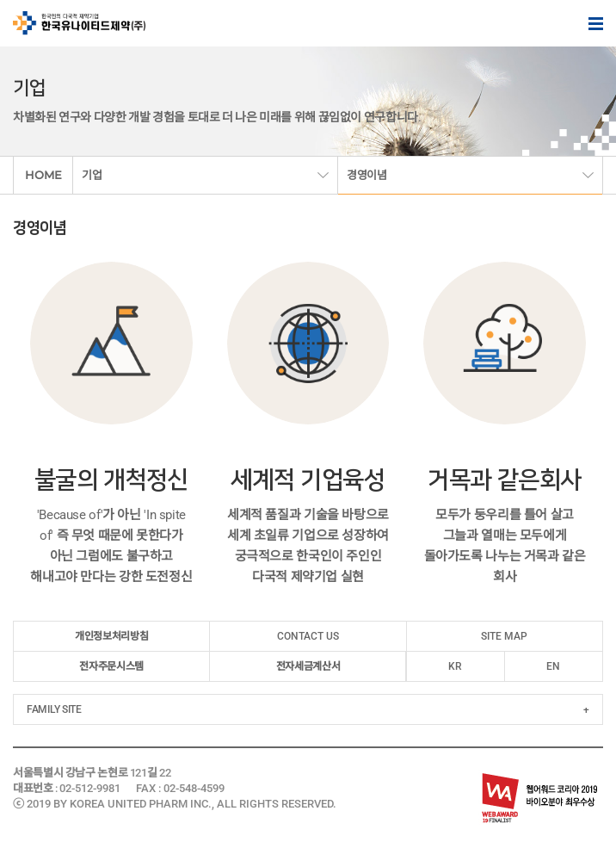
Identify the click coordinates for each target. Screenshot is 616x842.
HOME (43, 175)
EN (553, 666)
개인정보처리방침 (111, 636)
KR (455, 666)
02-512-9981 (90, 788)
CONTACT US (308, 636)
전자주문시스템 (111, 666)
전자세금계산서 (308, 666)
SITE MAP (504, 636)
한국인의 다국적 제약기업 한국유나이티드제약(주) (79, 23)
